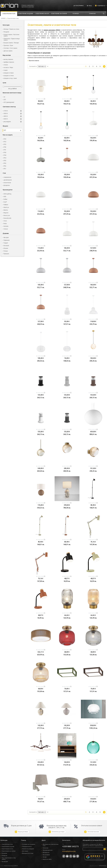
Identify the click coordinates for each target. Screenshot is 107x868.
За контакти (46, 855)
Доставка (25, 851)
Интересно (46, 852)
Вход (90, 6)
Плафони (4, 856)
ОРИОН (3, 18)
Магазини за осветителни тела (51, 845)
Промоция (5, 862)
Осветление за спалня (8, 851)
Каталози (45, 848)
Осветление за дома (8, 847)
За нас (45, 857)
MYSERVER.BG (103, 866)
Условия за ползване (29, 844)
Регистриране (79, 6)
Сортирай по (33, 66)
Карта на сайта (47, 859)
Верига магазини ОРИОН (11, 866)
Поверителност (27, 847)
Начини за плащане (28, 849)
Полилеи (4, 853)
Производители (48, 850)
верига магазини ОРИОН (52, 30)
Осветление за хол (7, 849)
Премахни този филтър (21, 130)
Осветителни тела (7, 844)
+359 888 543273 (70, 846)
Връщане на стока (28, 853)
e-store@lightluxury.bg (69, 851)
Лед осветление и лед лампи (9, 859)
